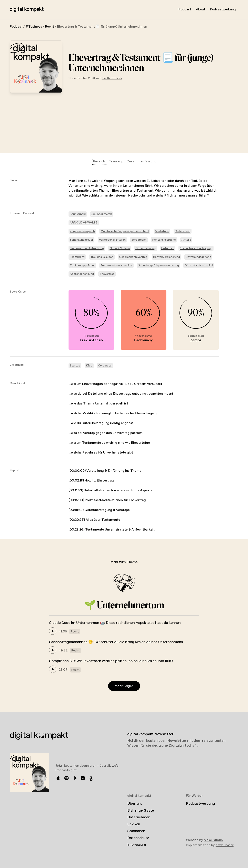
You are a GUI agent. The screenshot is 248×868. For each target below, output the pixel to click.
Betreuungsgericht (198, 257)
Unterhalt (168, 248)
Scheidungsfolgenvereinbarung (158, 266)
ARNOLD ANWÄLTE (84, 223)
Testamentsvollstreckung (87, 248)
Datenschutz (138, 838)
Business (34, 27)
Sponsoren (136, 831)
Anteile (186, 240)
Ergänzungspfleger (82, 266)
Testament (77, 257)
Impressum (137, 845)
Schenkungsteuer (81, 240)
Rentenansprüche (164, 240)
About (201, 9)
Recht (50, 27)
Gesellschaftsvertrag (133, 257)
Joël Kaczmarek (112, 78)
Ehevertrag (107, 274)
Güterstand (183, 231)
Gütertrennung (146, 248)
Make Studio (213, 840)
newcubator (225, 845)
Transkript (117, 161)
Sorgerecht (139, 240)
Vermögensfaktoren (112, 240)
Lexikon (134, 824)
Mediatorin (162, 231)
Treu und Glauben (102, 257)
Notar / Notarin (120, 248)
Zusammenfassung (142, 161)
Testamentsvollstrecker (116, 266)
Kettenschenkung (82, 274)
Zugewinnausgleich (82, 231)
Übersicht (99, 161)
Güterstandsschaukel (199, 266)
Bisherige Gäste (141, 811)
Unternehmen (139, 817)
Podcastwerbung (223, 9)
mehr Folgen (124, 686)
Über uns (135, 804)
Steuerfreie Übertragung (196, 248)
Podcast (185, 9)
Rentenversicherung (166, 257)
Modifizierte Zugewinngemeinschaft (125, 231)
